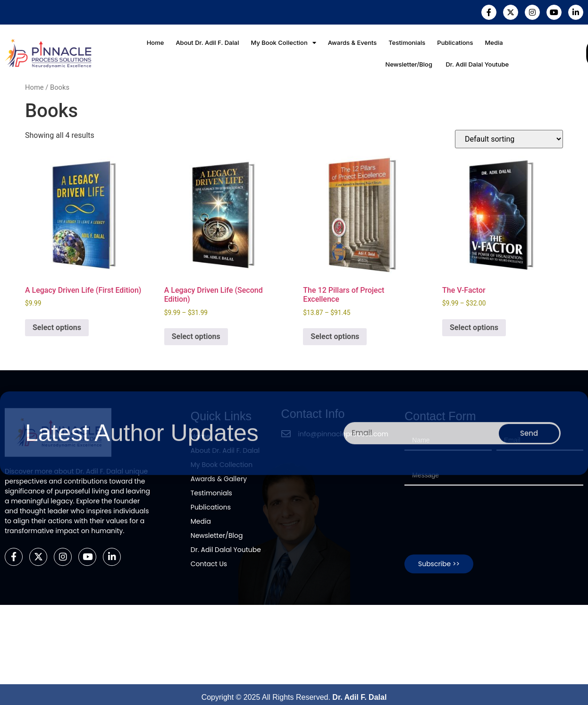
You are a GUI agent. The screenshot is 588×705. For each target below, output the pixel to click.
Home (156, 42)
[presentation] (476, 415)
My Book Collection (284, 43)
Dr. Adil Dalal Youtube (476, 64)
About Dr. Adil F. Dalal (208, 42)
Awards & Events (352, 42)
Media (493, 42)
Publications (454, 42)
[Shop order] (509, 139)
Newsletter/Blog (409, 64)
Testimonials (407, 42)
